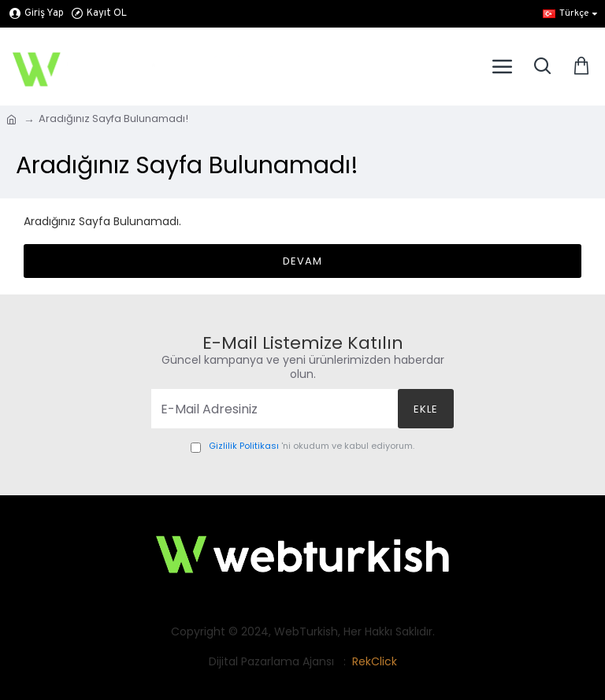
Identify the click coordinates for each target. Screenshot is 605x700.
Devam (302, 261)
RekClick (375, 661)
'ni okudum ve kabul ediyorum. (302, 446)
